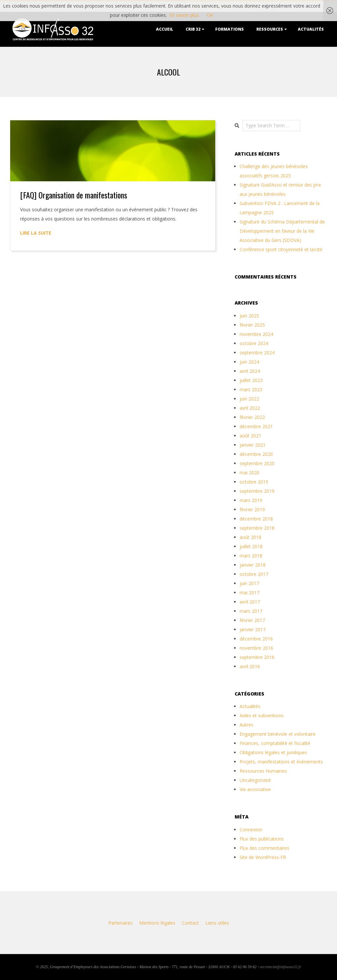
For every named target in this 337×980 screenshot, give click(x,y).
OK (210, 15)
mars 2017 (251, 611)
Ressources (270, 29)
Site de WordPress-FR (263, 857)
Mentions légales (157, 923)
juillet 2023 (251, 380)
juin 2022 (249, 399)
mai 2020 (249, 473)
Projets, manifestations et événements (281, 762)
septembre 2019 (257, 491)
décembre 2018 (256, 519)
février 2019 (252, 509)
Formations (230, 29)
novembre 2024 (256, 334)
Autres (246, 725)
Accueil (165, 29)
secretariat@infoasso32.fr (280, 967)
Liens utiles (217, 923)
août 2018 (250, 537)
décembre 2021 (256, 426)
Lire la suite (36, 233)
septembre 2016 (257, 657)
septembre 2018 (257, 528)
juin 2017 (249, 583)
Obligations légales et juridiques (273, 752)
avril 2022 (250, 408)
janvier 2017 (253, 629)
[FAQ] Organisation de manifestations (74, 195)
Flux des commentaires (264, 848)
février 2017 (252, 620)
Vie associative (255, 789)
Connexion (251, 830)
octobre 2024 (254, 343)
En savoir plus (184, 15)
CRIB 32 (193, 29)
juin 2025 (249, 316)
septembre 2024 (257, 353)
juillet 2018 (251, 546)
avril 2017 (250, 602)
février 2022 (252, 417)
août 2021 (250, 436)
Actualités (311, 29)
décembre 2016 (256, 639)
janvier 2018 (253, 565)
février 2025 (252, 325)
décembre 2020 (256, 454)
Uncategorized (255, 780)
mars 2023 (251, 389)
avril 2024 (250, 371)
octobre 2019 (254, 482)
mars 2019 (251, 500)
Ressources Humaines (263, 771)
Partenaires (120, 923)
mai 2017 (249, 593)
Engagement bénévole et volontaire (278, 734)
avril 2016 (250, 666)
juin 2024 (249, 362)
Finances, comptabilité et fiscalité (275, 743)
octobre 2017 (254, 574)
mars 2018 (251, 556)
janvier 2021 (253, 445)
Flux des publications (262, 839)
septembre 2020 (257, 463)
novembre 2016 (256, 648)
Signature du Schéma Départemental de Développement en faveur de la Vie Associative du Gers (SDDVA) (282, 231)
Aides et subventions (262, 715)
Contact (190, 923)
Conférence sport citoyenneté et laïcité (281, 249)
